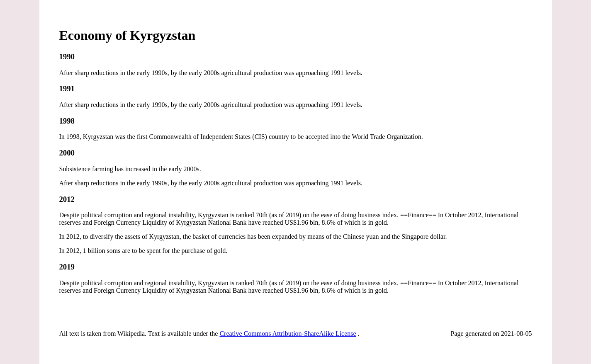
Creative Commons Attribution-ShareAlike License (288, 334)
